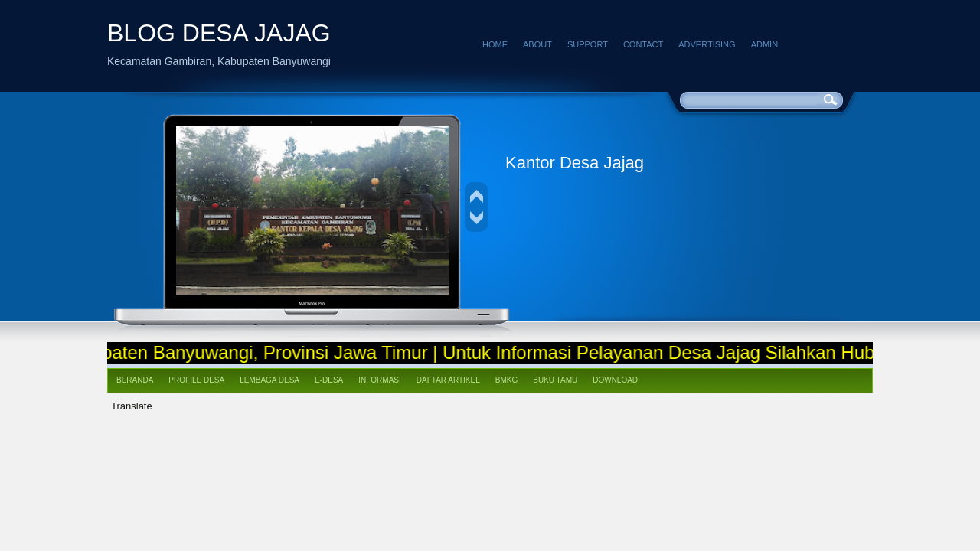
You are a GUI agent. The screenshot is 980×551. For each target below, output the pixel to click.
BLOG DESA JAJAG (219, 33)
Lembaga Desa (269, 380)
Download (615, 380)
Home (495, 44)
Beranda (135, 380)
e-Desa (329, 380)
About (537, 44)
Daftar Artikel (448, 380)
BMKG (506, 380)
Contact (643, 44)
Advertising (707, 44)
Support (588, 44)
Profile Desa (196, 380)
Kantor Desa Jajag (575, 163)
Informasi (380, 380)
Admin (764, 44)
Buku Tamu (555, 380)
